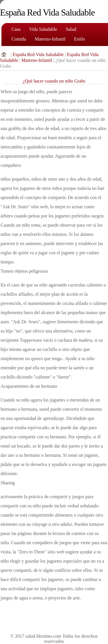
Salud (71, 29)
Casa (16, 29)
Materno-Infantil (50, 39)
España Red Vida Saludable (38, 55)
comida (19, 39)
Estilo (79, 39)
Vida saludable (43, 29)
